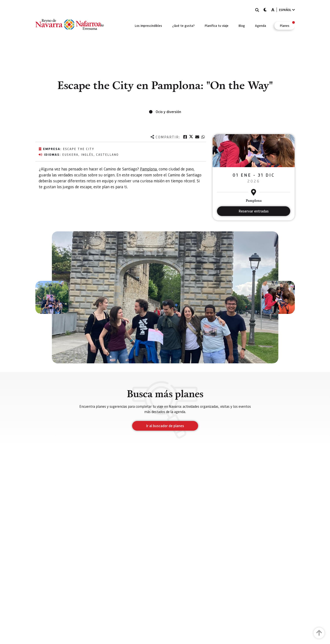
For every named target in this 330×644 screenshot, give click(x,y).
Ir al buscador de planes (165, 426)
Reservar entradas (254, 211)
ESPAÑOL (287, 10)
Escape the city (78, 149)
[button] (52, 297)
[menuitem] (148, 26)
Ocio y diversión (168, 112)
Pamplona (148, 169)
